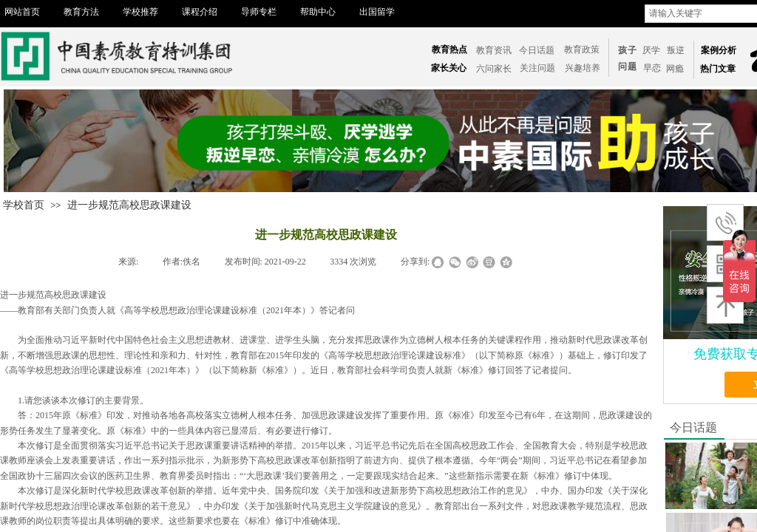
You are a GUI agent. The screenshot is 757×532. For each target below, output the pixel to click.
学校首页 (24, 205)
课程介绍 (200, 12)
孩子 (628, 50)
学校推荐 (140, 12)
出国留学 (377, 12)
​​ (652, 68)
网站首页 (22, 12)
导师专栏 (259, 12)
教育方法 (81, 12)
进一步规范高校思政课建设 (129, 205)
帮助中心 (318, 12)
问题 (628, 66)
